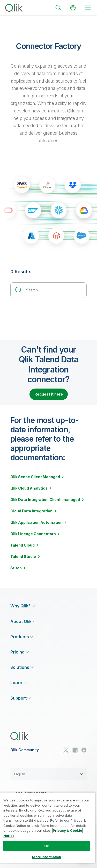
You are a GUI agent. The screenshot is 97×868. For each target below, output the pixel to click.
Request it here (49, 394)
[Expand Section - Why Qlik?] (23, 606)
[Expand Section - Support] (21, 698)
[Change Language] (73, 8)
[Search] (58, 8)
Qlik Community (25, 750)
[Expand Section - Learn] (18, 683)
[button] (48, 774)
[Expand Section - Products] (22, 637)
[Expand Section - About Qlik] (23, 622)
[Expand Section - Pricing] (20, 652)
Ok (47, 846)
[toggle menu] (88, 8)
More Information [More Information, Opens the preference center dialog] (47, 857)
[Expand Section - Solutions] (22, 667)
